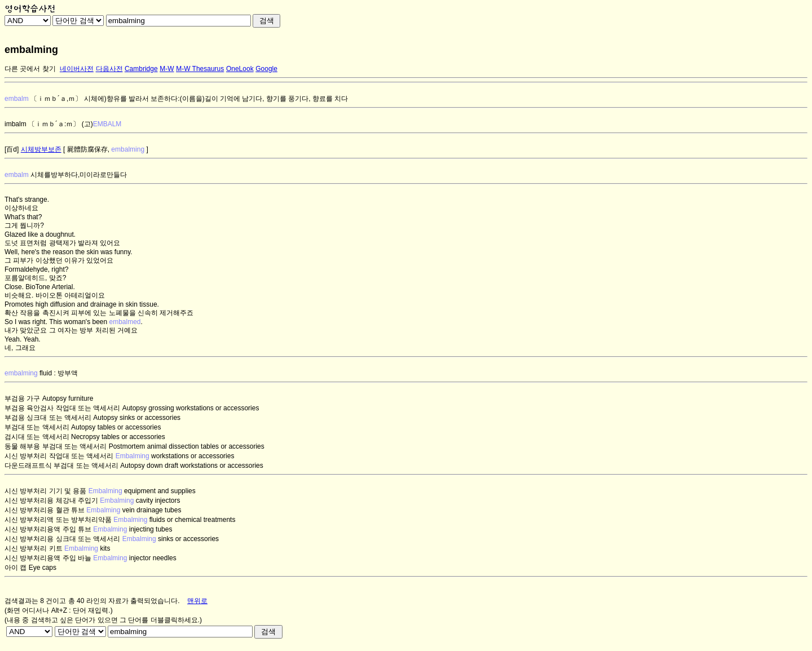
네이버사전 (77, 69)
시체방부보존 (41, 149)
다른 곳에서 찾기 (30, 69)
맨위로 (197, 601)
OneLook (240, 69)
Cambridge (141, 69)
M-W (167, 69)
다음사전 (109, 69)
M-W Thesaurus (200, 69)
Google (266, 69)
